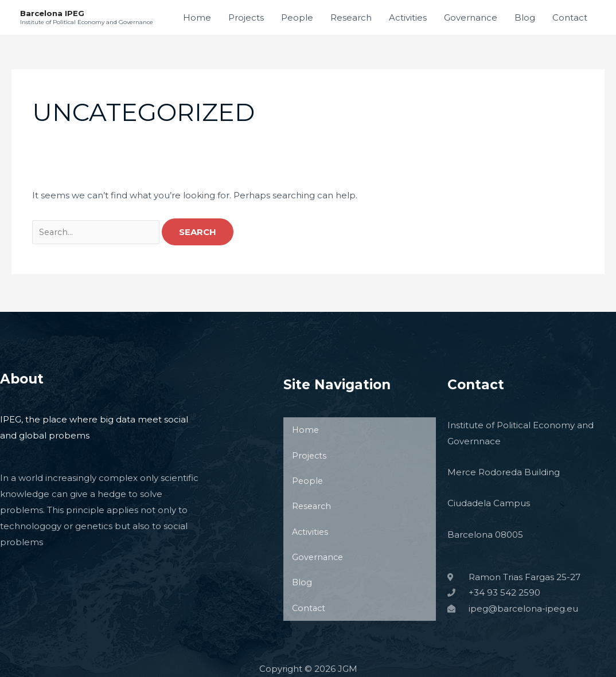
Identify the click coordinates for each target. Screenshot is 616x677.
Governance (471, 17)
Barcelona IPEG (53, 13)
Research (351, 17)
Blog (525, 17)
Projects (246, 17)
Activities (408, 17)
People (297, 17)
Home (197, 17)
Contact (570, 17)
